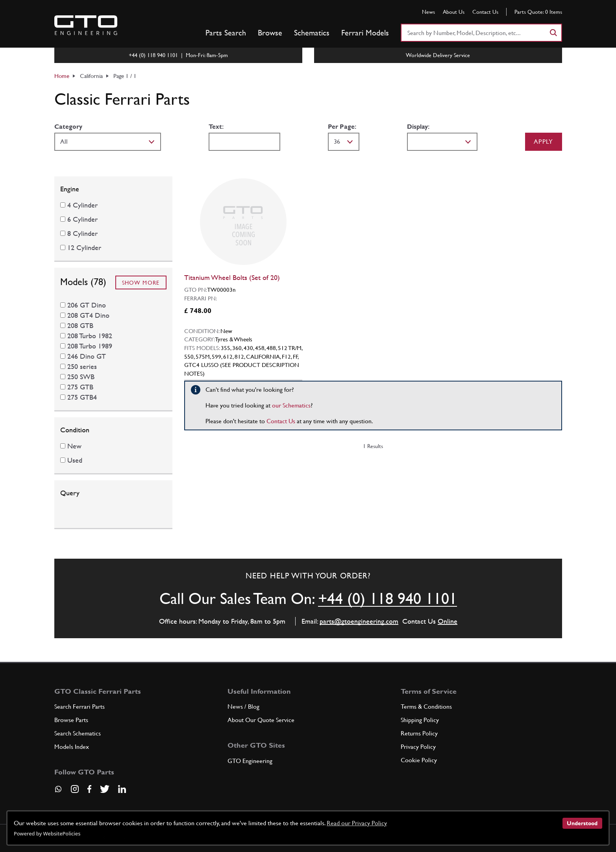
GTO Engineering (250, 761)
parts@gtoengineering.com (359, 621)
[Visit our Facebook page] (89, 789)
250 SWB (81, 377)
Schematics (312, 33)
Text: (216, 127)
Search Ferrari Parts (80, 707)
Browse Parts (71, 720)
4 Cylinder (82, 205)
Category (68, 127)
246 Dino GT (87, 356)
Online (448, 621)
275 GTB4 (82, 397)
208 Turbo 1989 (90, 346)
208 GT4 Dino (88, 315)
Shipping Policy (420, 720)
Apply (544, 142)
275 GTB (80, 387)
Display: (418, 127)
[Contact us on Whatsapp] (58, 792)
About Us (454, 12)
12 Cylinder (84, 247)
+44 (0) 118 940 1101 (388, 598)
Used (75, 460)
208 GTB (80, 325)
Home (62, 76)
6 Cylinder (82, 219)
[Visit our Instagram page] (75, 789)
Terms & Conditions (426, 707)
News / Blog (243, 707)
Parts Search (226, 33)
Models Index (72, 747)
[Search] (553, 33)
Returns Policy (419, 733)
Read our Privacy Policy (357, 823)
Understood (582, 823)
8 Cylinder (82, 233)
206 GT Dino (87, 305)
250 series (82, 366)
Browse (270, 33)
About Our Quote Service (261, 720)
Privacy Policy (418, 747)
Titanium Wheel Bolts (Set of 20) (232, 277)
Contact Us (485, 12)
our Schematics (291, 405)
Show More (141, 283)
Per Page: (342, 127)
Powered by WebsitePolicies (47, 833)
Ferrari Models (365, 33)
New (74, 446)
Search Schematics (78, 733)
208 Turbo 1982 (90, 336)
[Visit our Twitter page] (105, 789)
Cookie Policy (419, 760)
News (428, 12)
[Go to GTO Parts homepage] (86, 25)
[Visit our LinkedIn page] (122, 789)
